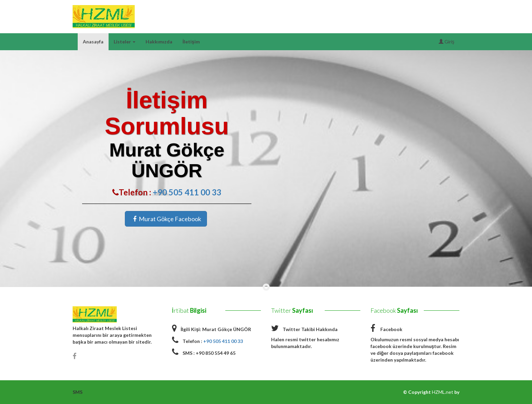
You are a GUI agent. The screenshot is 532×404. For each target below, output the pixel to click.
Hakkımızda (159, 42)
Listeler (125, 42)
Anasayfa (93, 42)
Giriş (446, 42)
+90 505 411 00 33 (187, 192)
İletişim (191, 42)
